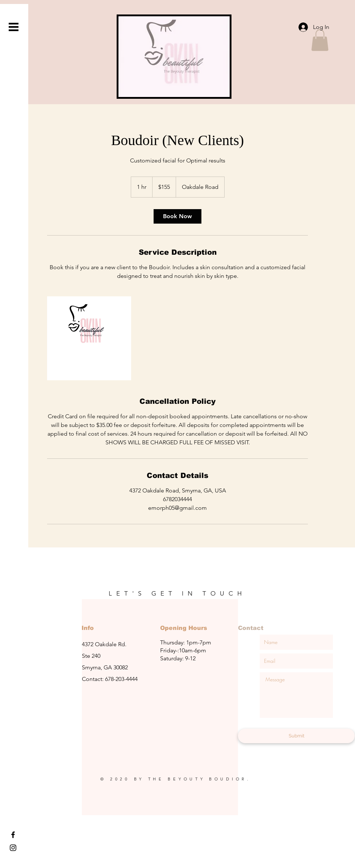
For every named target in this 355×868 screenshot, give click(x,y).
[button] (14, 27)
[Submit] (296, 736)
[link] (177, 216)
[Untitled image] (89, 338)
